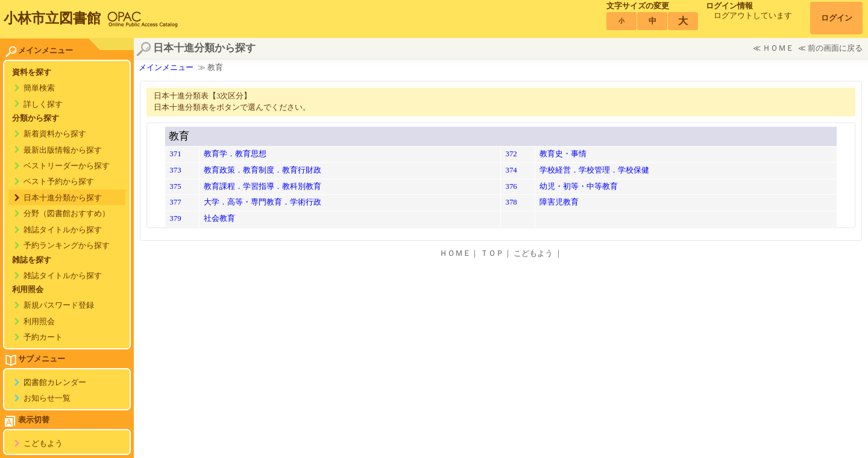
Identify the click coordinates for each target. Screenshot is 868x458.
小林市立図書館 (52, 18)
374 (511, 170)
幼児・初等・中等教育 (579, 186)
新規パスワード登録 (59, 305)
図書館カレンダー (55, 383)
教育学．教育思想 (235, 154)
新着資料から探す (55, 134)
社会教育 (219, 218)
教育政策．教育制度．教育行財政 (263, 170)
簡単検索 (39, 88)
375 (175, 186)
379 (175, 218)
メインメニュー (166, 68)
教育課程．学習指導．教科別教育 (263, 186)
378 (511, 202)
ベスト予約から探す (59, 182)
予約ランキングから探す (67, 246)
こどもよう (43, 444)
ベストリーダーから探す (67, 166)
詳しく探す (43, 104)
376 (511, 186)
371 (175, 154)
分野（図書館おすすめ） (67, 214)
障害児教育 (559, 202)
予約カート (43, 337)
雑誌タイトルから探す (63, 230)
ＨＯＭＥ (778, 48)
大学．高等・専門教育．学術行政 (263, 202)
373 (175, 170)
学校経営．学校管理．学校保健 (594, 170)
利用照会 (39, 322)
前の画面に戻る (835, 48)
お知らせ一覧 (47, 398)
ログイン (837, 18)
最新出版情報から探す (63, 150)
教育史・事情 (563, 154)
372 (511, 154)
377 (175, 202)
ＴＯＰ (492, 253)
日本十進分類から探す (63, 198)
